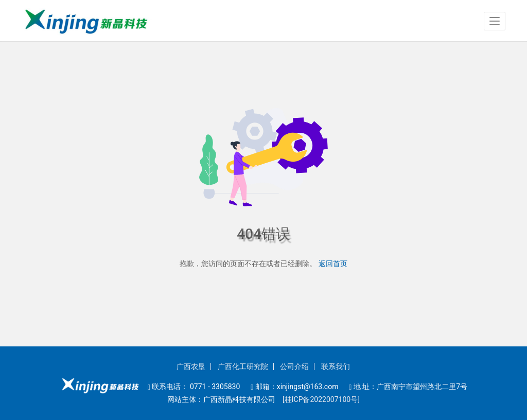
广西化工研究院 (243, 366)
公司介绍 (294, 366)
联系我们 (336, 366)
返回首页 (333, 264)
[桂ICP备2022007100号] (319, 399)
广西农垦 (191, 366)
